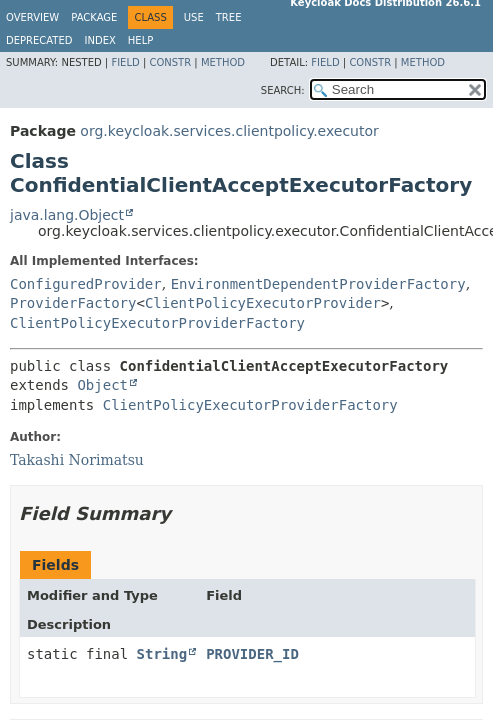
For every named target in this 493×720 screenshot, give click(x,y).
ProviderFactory (73, 303)
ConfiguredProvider (86, 284)
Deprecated (39, 40)
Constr (170, 62)
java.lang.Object (67, 215)
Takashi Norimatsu (77, 460)
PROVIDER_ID (252, 654)
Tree (229, 17)
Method (223, 62)
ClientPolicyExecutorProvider (263, 303)
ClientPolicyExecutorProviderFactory (157, 323)
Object (102, 385)
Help (140, 40)
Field (125, 62)
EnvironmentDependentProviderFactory (318, 284)
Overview (32, 17)
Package (94, 17)
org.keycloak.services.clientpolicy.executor (229, 131)
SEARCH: (283, 90)
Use (194, 17)
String (162, 654)
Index (100, 40)
